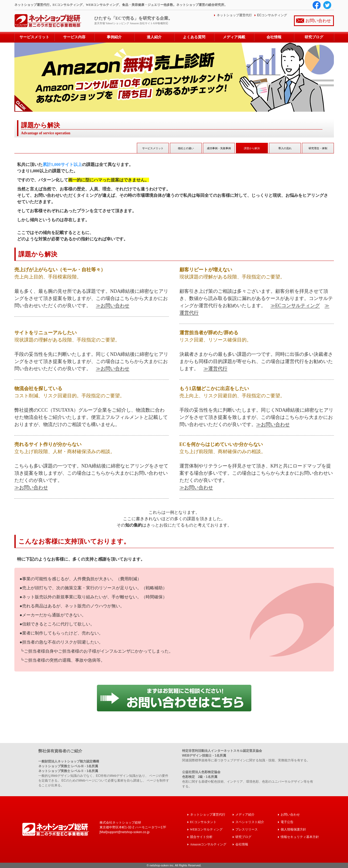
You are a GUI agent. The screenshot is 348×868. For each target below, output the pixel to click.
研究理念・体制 (318, 148)
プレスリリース (247, 829)
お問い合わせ (318, 21)
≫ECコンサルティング (295, 306)
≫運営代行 (215, 369)
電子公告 (287, 822)
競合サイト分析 (201, 837)
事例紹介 (114, 37)
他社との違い (186, 148)
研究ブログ (314, 37)
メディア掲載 (234, 37)
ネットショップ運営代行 (234, 15)
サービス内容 (74, 37)
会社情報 (274, 37)
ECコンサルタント (203, 822)
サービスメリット (34, 37)
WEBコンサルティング (206, 829)
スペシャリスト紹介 (250, 822)
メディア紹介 (245, 814)
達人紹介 (154, 37)
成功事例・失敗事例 (219, 148)
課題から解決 (252, 148)
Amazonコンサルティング (208, 844)
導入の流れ (285, 148)
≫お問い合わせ (113, 306)
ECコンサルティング (272, 15)
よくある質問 (194, 37)
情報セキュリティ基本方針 (300, 837)
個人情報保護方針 (293, 829)
